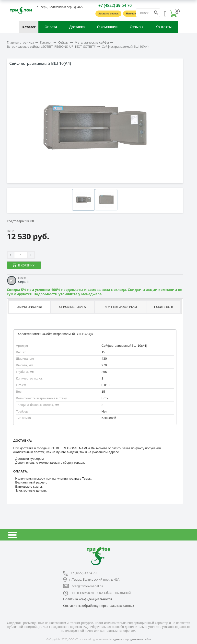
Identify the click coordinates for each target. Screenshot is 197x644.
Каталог (29, 27)
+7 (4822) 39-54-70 (115, 5)
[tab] (29, 307)
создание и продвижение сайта (131, 639)
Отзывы (136, 27)
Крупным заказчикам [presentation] (121, 307)
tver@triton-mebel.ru (87, 586)
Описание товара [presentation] (73, 307)
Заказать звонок (108, 13)
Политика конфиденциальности (87, 599)
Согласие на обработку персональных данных (99, 606)
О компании (107, 27)
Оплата (51, 27)
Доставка (77, 27)
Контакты (163, 27)
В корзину (26, 265)
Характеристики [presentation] (30, 307)
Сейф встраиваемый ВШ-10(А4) (125, 47)
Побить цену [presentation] (164, 307)
